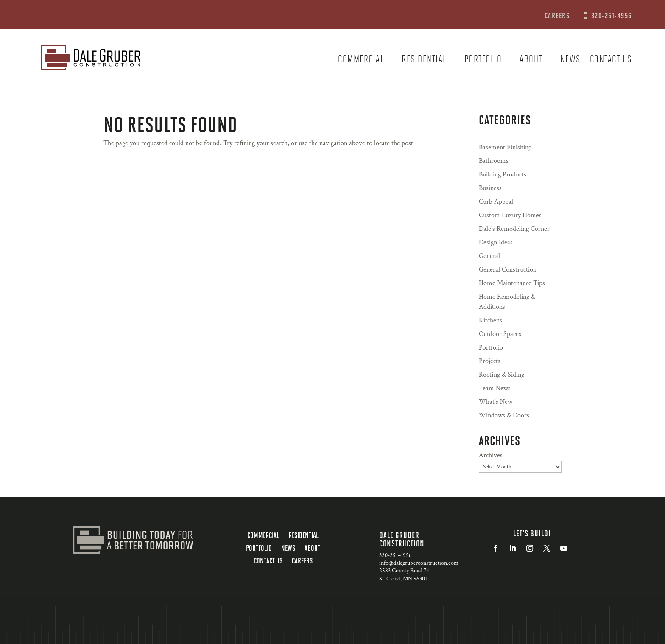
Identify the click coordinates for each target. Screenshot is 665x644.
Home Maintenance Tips (512, 283)
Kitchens (490, 321)
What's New (496, 402)
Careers (302, 561)
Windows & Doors (504, 416)
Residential (424, 60)
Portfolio (483, 60)
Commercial (361, 60)
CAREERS (558, 15)
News (570, 60)
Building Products (503, 175)
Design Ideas (496, 242)
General (489, 256)
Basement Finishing (505, 147)
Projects (490, 361)
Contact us (611, 60)
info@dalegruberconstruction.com (419, 563)
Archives (491, 455)
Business (490, 188)
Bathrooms (494, 161)
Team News (495, 388)
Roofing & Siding (502, 375)
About (531, 60)
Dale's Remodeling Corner (514, 229)
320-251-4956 (612, 15)
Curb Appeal (496, 202)
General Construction (508, 270)
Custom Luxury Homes (510, 215)
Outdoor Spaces (500, 334)
